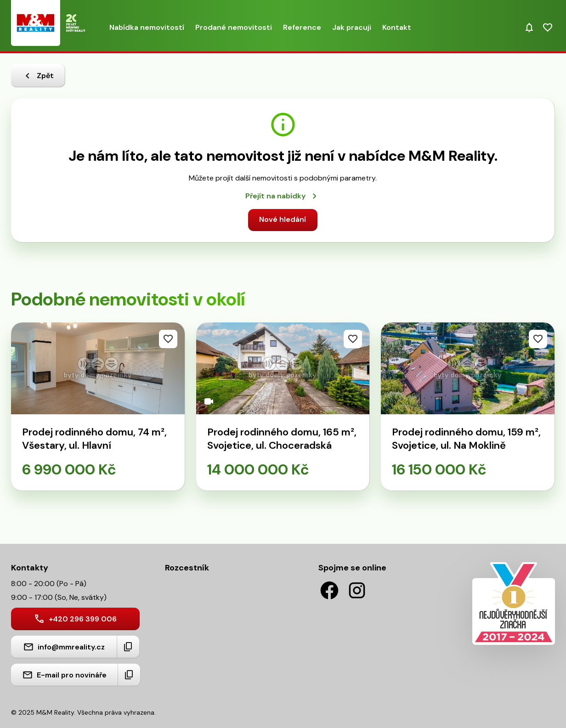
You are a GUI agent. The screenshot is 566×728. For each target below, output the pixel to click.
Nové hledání (283, 219)
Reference (302, 27)
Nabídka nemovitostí (147, 27)
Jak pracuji (352, 27)
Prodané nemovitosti (234, 27)
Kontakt (397, 27)
